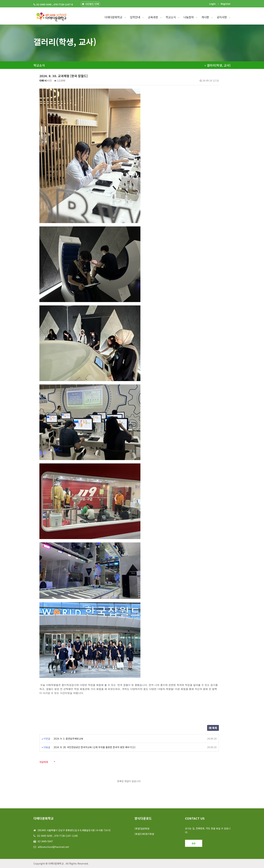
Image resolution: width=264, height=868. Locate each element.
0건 (48, 81)
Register (226, 4)
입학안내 (137, 17)
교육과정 (155, 17)
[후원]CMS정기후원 (144, 834)
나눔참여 (190, 17)
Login (212, 4)
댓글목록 (44, 762)
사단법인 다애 (90, 4)
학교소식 (173, 17)
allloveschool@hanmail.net (53, 847)
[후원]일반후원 (142, 828)
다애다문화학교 (115, 17)
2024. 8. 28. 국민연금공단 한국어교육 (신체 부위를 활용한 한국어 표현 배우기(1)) (95, 747)
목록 (213, 728)
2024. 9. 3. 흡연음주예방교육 (68, 739)
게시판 (207, 17)
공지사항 (224, 17)
